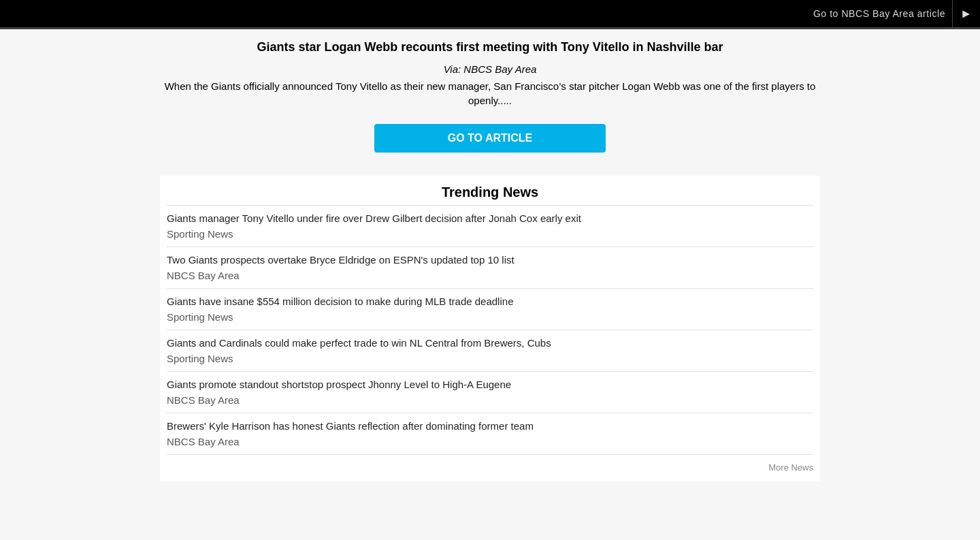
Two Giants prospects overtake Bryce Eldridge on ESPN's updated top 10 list (341, 260)
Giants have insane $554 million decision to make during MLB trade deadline (340, 301)
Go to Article (490, 138)
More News (791, 467)
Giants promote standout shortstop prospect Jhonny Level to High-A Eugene (339, 384)
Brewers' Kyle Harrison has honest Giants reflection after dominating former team (350, 426)
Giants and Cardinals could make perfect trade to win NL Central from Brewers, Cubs (359, 343)
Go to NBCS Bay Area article (879, 14)
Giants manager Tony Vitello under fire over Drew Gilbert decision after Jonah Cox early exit (374, 218)
